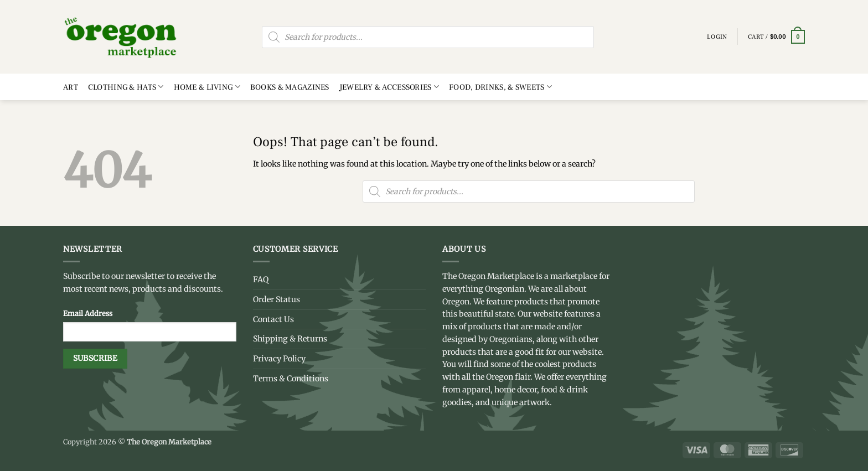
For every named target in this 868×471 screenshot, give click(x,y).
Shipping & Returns (290, 339)
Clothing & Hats (126, 87)
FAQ (261, 280)
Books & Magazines (290, 87)
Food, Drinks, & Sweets (500, 87)
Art (71, 87)
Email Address (88, 313)
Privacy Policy (279, 359)
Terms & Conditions (291, 379)
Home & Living (207, 87)
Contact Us (273, 319)
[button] (776, 37)
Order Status (277, 299)
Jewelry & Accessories (389, 87)
